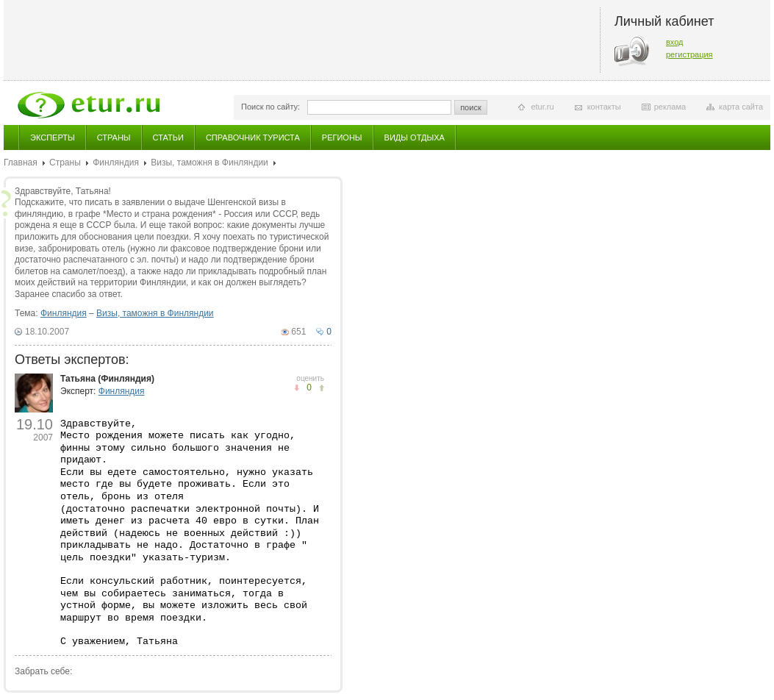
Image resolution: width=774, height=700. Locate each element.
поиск (471, 107)
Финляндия (116, 162)
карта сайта (741, 107)
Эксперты (53, 137)
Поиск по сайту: (270, 107)
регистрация (689, 54)
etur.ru (542, 107)
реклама (670, 107)
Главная (21, 162)
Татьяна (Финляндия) (107, 379)
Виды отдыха (415, 137)
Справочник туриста (253, 137)
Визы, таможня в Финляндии (209, 162)
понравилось (297, 388)
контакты (604, 107)
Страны (114, 137)
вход (675, 42)
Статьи (168, 137)
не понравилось (322, 388)
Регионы (342, 137)
